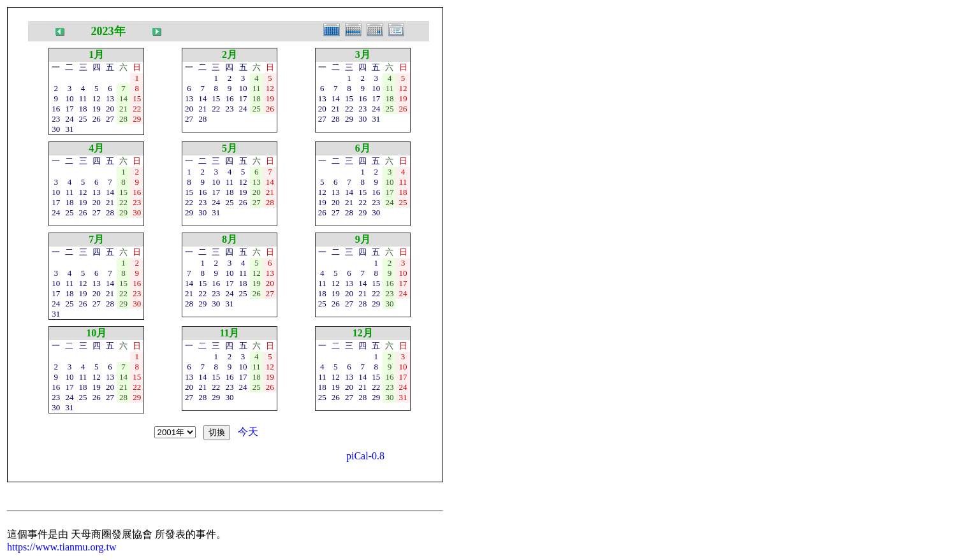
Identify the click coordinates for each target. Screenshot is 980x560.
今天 (248, 432)
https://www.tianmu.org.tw (62, 547)
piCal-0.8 (365, 456)
